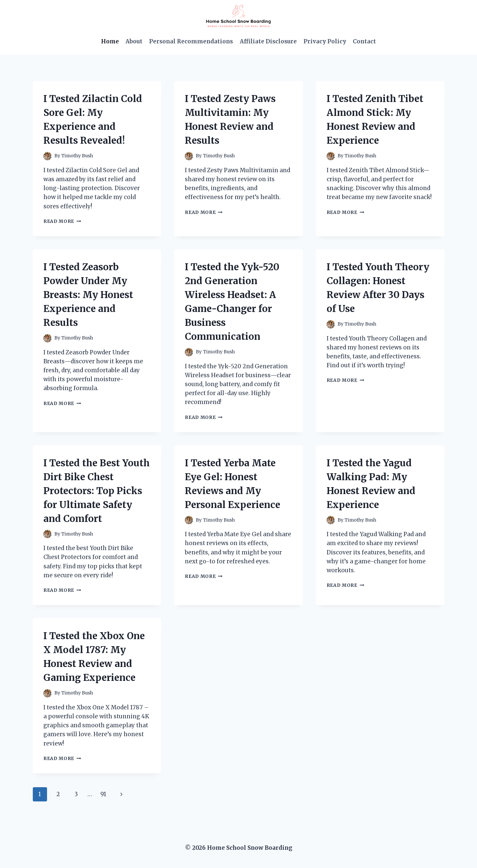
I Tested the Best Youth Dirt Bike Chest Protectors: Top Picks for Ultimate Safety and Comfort (97, 491)
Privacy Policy (325, 41)
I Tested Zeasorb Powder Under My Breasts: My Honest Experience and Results (88, 295)
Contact (364, 41)
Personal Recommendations (191, 41)
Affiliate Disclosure (268, 41)
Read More (62, 221)
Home (110, 41)
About (134, 41)
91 (103, 794)
